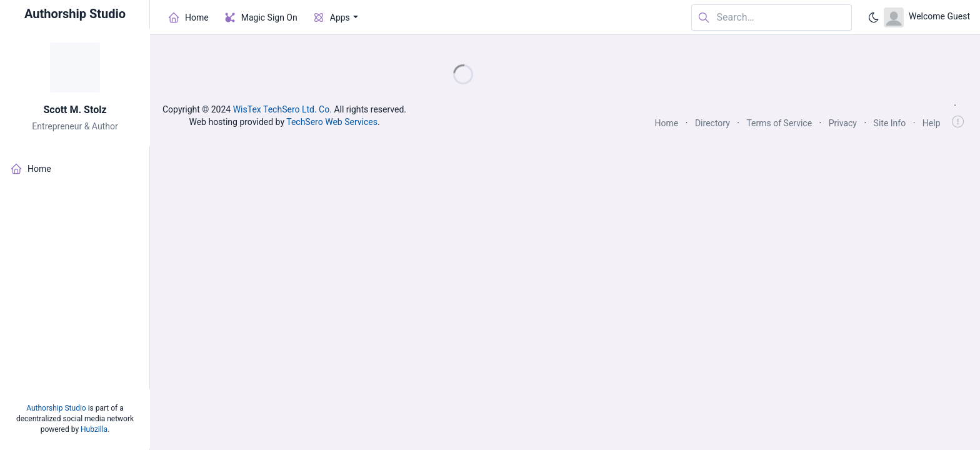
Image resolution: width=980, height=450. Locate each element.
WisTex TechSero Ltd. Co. (282, 109)
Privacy (843, 123)
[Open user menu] (927, 17)
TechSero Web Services (332, 122)
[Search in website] (772, 18)
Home (667, 123)
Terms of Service (779, 123)
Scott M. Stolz (75, 110)
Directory (712, 123)
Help (932, 123)
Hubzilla (94, 429)
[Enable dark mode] (874, 17)
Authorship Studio (56, 408)
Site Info (890, 123)
